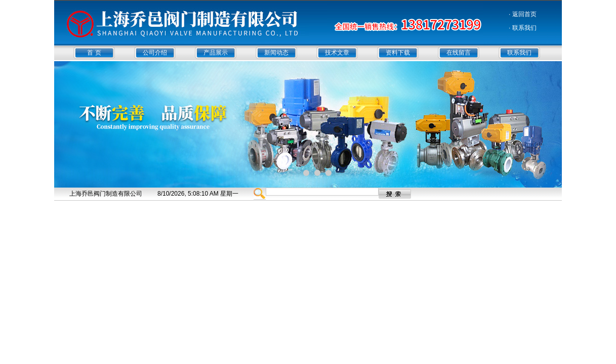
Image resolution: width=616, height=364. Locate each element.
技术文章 (337, 53)
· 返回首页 (523, 14)
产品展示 (216, 53)
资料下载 (398, 53)
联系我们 (519, 53)
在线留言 (459, 53)
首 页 (94, 53)
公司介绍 (155, 53)
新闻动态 (276, 53)
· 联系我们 (523, 28)
